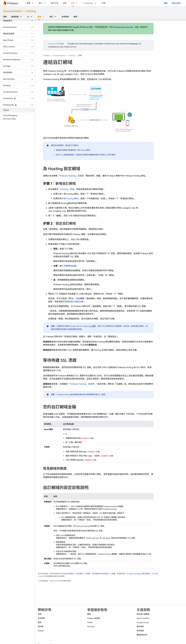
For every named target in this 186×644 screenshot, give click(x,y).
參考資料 (65, 17)
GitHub (41, 631)
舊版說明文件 (142, 635)
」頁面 (71, 176)
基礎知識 (15, 17)
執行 (41, 3)
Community (88, 3)
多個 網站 (70, 199)
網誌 (166, 3)
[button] (15, 21)
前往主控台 (176, 3)
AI (28, 17)
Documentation (13, 11)
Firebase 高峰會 (94, 618)
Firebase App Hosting (123, 27)
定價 (65, 3)
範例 (75, 17)
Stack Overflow (143, 618)
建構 (28, 3)
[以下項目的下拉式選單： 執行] (45, 3)
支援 (104, 3)
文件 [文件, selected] (73, 3)
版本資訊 (140, 627)
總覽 (5, 17)
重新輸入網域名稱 (75, 302)
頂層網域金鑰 (70, 266)
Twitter (90, 622)
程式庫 (41, 627)
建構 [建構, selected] (39, 17)
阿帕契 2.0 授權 (109, 574)
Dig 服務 (92, 326)
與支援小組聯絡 (143, 614)
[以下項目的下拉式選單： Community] (96, 3)
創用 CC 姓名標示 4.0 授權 (80, 574)
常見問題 (140, 631)
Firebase (46, 55)
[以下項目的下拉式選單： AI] (32, 17)
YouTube (91, 627)
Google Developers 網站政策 (138, 574)
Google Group (143, 622)
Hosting (31, 11)
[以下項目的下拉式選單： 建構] (33, 3)
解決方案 (55, 3)
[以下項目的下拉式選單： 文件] (78, 3)
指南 (40, 614)
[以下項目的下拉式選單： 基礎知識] (22, 17)
